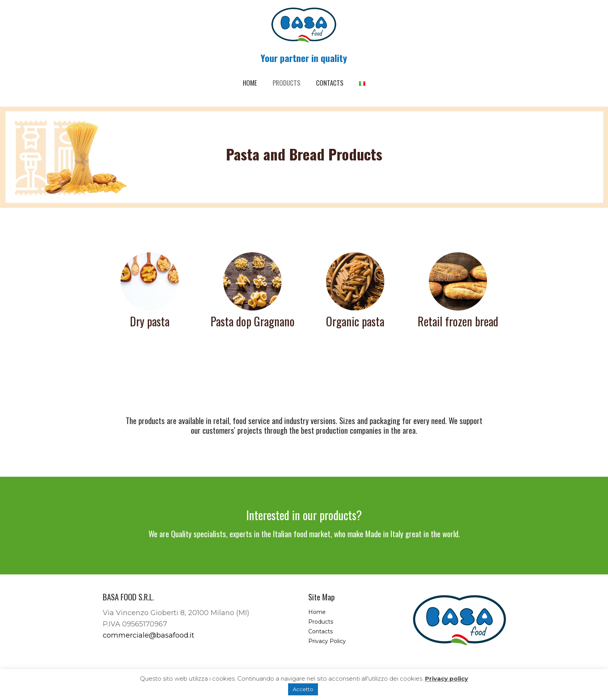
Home (317, 612)
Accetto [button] (303, 689)
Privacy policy (446, 678)
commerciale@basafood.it (149, 635)
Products (321, 622)
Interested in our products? (304, 515)
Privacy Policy (327, 641)
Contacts (320, 631)
